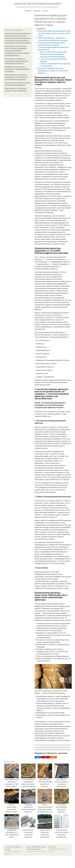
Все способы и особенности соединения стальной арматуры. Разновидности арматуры (17, 61)
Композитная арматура (46, 745)
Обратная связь (52, 847)
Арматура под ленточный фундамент (37, 4)
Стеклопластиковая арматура (62, 747)
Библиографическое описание (46, 747)
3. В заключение (46, 66)
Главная (28, 10)
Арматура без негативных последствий (44, 750)
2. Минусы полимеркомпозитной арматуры (55, 64)
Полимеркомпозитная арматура (63, 750)
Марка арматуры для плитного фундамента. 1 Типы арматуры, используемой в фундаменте (16, 77)
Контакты (29, 847)
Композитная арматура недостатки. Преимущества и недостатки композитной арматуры (53, 71)
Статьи (45, 10)
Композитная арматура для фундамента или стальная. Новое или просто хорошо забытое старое (54, 33)
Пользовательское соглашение (39, 847)
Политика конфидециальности (34, 849)
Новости (37, 10)
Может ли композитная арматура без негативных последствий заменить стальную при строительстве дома (53, 54)
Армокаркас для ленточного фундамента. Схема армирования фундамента (17, 69)
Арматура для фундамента (59, 745)
